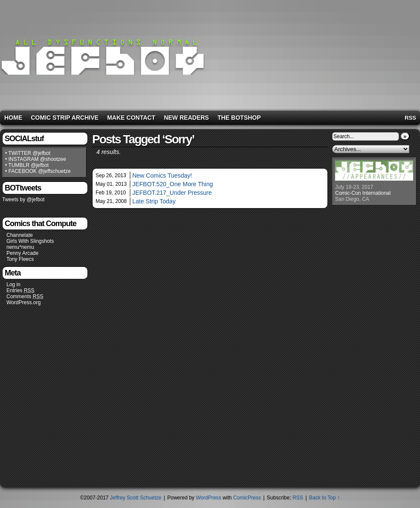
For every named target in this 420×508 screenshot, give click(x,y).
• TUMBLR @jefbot (27, 165)
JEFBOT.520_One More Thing (173, 184)
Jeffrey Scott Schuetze (136, 498)
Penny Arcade (22, 253)
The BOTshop (239, 118)
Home (13, 118)
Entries (20, 291)
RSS (410, 118)
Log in (13, 284)
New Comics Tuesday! (162, 175)
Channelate (19, 235)
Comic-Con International (363, 193)
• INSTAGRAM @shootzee (36, 159)
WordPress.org (24, 302)
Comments (25, 297)
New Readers (186, 118)
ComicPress (247, 498)
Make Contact (131, 118)
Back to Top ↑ (324, 498)
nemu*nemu (20, 247)
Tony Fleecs (20, 259)
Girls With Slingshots (30, 241)
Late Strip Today (154, 201)
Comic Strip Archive (65, 118)
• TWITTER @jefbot (28, 153)
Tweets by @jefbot (23, 200)
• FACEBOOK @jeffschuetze (38, 171)
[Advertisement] (351, 54)
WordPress (208, 498)
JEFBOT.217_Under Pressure (172, 193)
